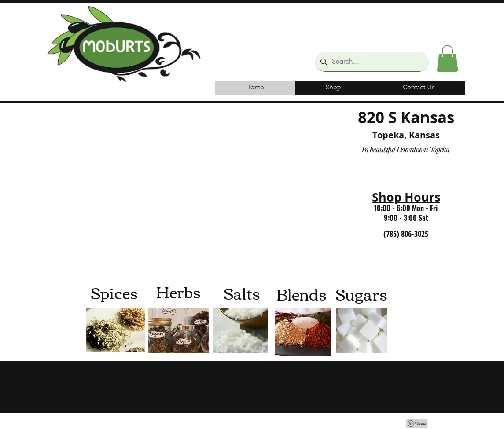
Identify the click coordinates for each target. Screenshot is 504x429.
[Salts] (242, 293)
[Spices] (114, 292)
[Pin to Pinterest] (417, 424)
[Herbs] (178, 291)
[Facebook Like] (401, 14)
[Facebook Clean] (435, 423)
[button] (447, 58)
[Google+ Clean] (453, 423)
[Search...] (371, 62)
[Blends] (302, 294)
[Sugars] (362, 294)
